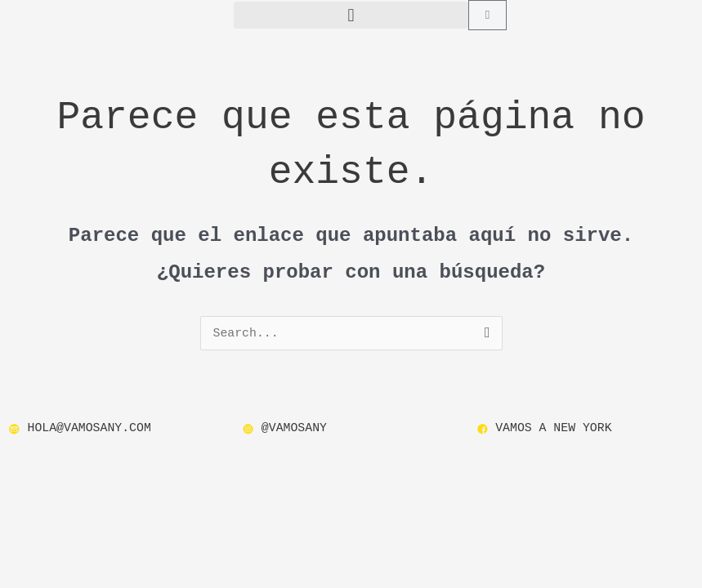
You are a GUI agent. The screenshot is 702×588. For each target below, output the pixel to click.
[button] (351, 15)
